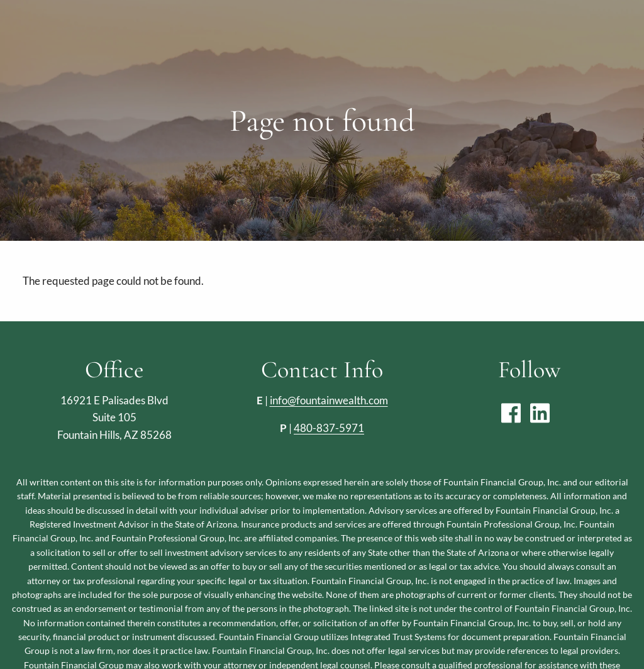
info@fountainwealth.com (329, 400)
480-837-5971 (329, 428)
